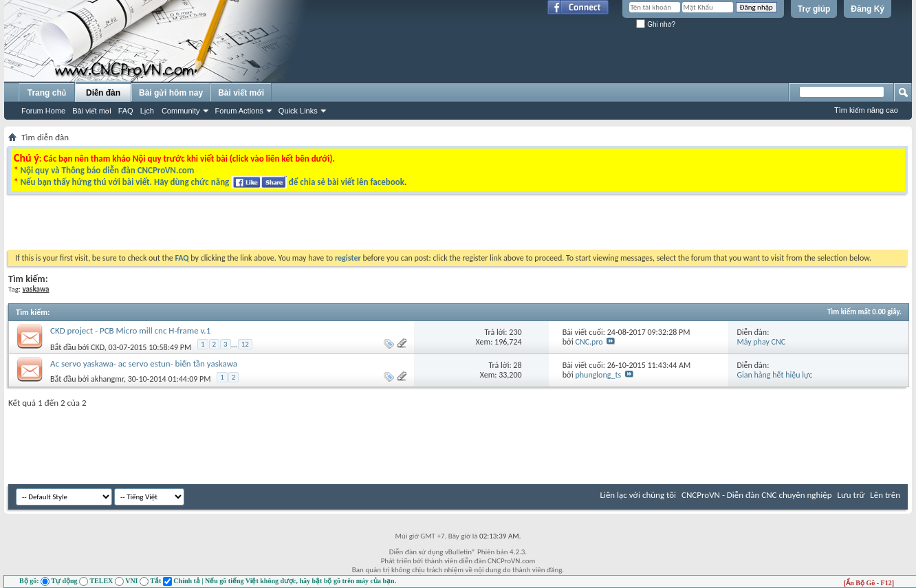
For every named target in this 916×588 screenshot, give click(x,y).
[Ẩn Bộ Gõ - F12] (869, 583)
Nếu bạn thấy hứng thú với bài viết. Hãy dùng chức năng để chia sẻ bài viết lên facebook (212, 182)
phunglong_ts (599, 375)
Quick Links (298, 111)
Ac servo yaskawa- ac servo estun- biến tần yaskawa (144, 363)
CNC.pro (589, 342)
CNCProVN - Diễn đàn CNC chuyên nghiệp (757, 495)
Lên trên (885, 495)
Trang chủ (47, 93)
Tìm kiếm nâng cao (866, 110)
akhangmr (107, 379)
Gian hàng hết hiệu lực (774, 375)
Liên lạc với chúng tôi (638, 495)
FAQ (126, 111)
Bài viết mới (91, 111)
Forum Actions (239, 111)
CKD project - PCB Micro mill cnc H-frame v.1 (130, 330)
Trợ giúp (814, 9)
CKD (98, 347)
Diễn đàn (103, 93)
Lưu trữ (851, 495)
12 (245, 344)
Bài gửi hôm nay (171, 93)
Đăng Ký (868, 9)
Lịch (147, 111)
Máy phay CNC (761, 342)
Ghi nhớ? (656, 24)
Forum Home (43, 111)
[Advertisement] (285, 226)
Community (181, 111)
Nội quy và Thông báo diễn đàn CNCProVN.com (107, 170)
